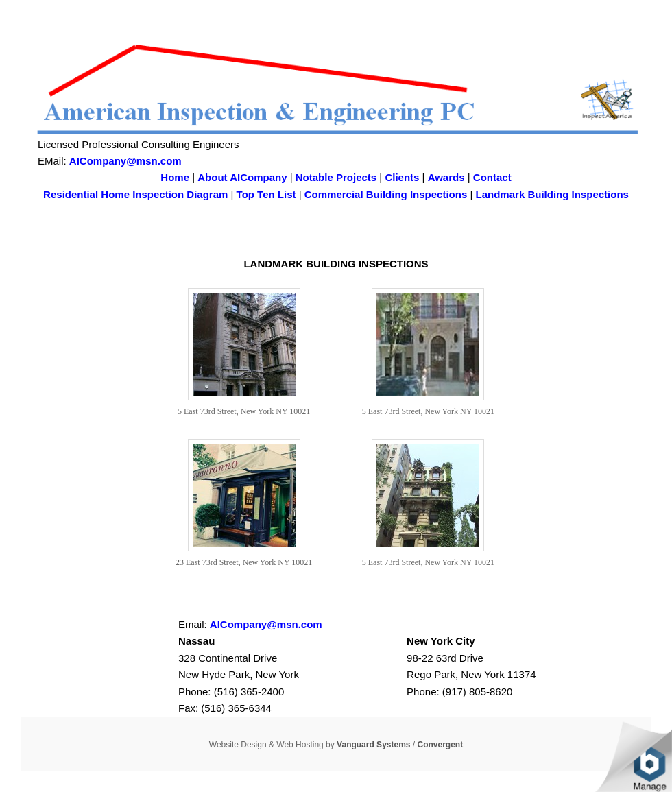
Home (175, 177)
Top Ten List (266, 194)
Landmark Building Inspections (552, 194)
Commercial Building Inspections (386, 194)
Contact (492, 177)
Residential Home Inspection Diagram (135, 194)
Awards (446, 177)
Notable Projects (336, 177)
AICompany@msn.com (125, 161)
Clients (402, 177)
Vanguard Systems (373, 745)
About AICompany (242, 177)
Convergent (441, 745)
